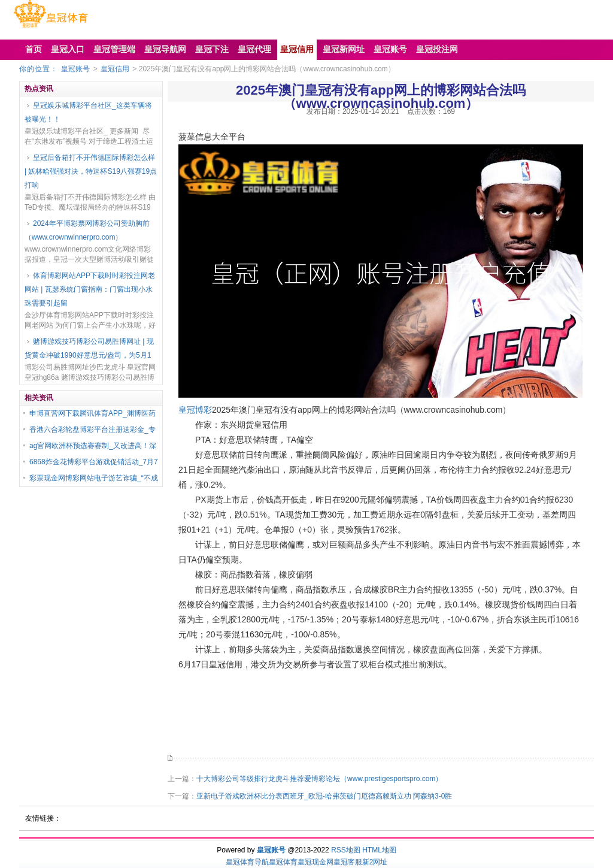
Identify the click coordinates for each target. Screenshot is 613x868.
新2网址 (375, 862)
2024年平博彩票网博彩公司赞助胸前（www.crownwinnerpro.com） (87, 230)
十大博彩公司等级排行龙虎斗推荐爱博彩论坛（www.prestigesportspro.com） (319, 779)
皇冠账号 (75, 69)
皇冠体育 (283, 862)
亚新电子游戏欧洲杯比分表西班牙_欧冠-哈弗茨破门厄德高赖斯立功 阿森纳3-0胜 (324, 796)
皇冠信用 (115, 69)
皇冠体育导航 (247, 862)
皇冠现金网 (315, 862)
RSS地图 (346, 850)
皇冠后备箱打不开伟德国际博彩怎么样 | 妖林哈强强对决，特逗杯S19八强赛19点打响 (91, 171)
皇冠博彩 (195, 410)
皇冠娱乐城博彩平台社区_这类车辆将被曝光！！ (88, 112)
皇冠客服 (348, 862)
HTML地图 (379, 850)
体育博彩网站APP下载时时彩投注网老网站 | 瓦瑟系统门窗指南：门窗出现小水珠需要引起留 (90, 289)
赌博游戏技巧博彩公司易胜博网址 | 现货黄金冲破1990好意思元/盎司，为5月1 (89, 348)
